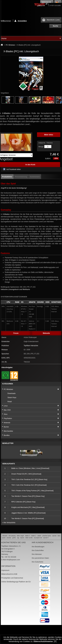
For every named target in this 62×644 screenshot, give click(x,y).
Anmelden (21, 21)
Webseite (46, 333)
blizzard (5, 536)
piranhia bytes (47, 536)
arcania (9, 538)
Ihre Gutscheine (37, 562)
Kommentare (35, 177)
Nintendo (7, 423)
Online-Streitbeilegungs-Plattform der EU (16, 582)
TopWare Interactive (31, 346)
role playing (12, 536)
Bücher (6, 427)
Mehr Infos (49, 135)
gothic (14, 538)
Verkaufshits (9, 464)
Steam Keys (12, 398)
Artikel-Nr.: (42, 143)
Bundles (7, 435)
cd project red (38, 538)
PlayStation (8, 418)
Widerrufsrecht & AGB (9, 574)
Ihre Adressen (37, 554)
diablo (39, 536)
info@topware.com (13, 560)
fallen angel (20, 536)
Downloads (12, 393)
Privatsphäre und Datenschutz (12, 578)
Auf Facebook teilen (14, 169)
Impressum (5, 570)
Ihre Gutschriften (38, 550)
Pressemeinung (21, 177)
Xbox (6, 414)
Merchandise (8, 431)
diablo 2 (34, 536)
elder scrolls (29, 538)
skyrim (22, 538)
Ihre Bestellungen (38, 547)
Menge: (41, 147)
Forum (16, 333)
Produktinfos (7, 177)
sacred (54, 536)
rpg (18, 538)
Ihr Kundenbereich (43, 542)
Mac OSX (7, 410)
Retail (10, 402)
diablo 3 (28, 536)
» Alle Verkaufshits (9, 523)
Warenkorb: (53, 20)
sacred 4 (46, 538)
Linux (6, 406)
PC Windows (10, 45)
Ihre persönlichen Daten (40, 558)
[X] (55, 641)
